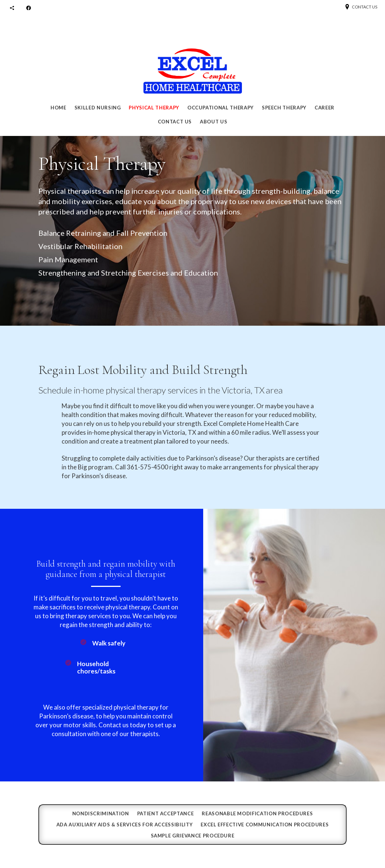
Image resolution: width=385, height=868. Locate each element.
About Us (214, 122)
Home (58, 108)
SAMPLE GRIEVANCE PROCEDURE (193, 836)
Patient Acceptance (166, 814)
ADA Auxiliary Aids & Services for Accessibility (125, 825)
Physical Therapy (154, 108)
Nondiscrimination (101, 814)
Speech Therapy (284, 108)
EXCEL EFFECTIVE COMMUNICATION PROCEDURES (265, 825)
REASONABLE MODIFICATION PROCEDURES (257, 814)
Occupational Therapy (221, 108)
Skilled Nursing (98, 108)
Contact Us (175, 122)
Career (325, 108)
